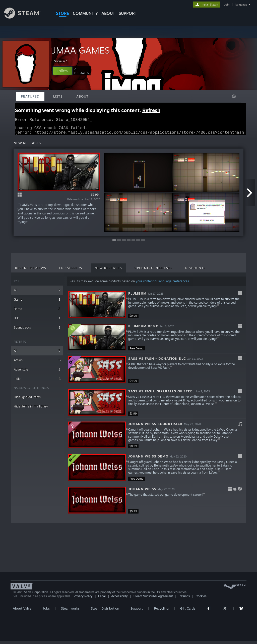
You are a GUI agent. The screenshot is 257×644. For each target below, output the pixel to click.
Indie (37, 382)
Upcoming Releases (154, 271)
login (226, 5)
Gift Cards (188, 611)
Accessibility (119, 599)
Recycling (161, 611)
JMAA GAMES (81, 50)
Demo (37, 312)
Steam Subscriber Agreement (153, 599)
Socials (61, 61)
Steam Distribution (105, 611)
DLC (37, 321)
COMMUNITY (85, 13)
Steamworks (70, 611)
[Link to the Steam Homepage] (26, 17)
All (37, 293)
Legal (102, 599)
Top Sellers (71, 271)
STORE (63, 13)
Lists (58, 96)
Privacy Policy (83, 599)
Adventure (37, 372)
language (241, 5)
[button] (62, 71)
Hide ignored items (27, 400)
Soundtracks (37, 330)
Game (37, 303)
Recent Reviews (31, 271)
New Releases (108, 271)
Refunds (184, 599)
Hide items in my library (31, 409)
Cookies (201, 599)
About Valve (22, 611)
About (108, 13)
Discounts (196, 271)
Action (37, 363)
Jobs (46, 611)
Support (137, 611)
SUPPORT (128, 13)
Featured (30, 96)
